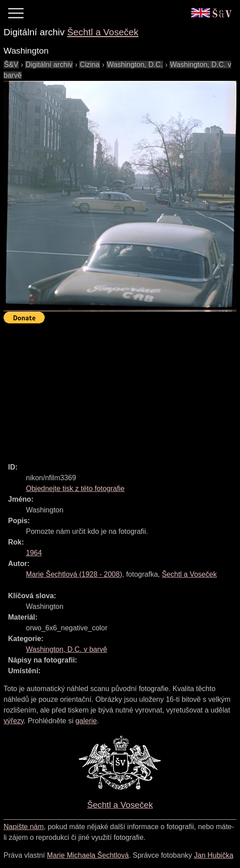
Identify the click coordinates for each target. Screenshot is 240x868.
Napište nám (24, 827)
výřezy (14, 721)
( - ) (74, 574)
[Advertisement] (122, 389)
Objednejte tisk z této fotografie (75, 489)
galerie (86, 721)
